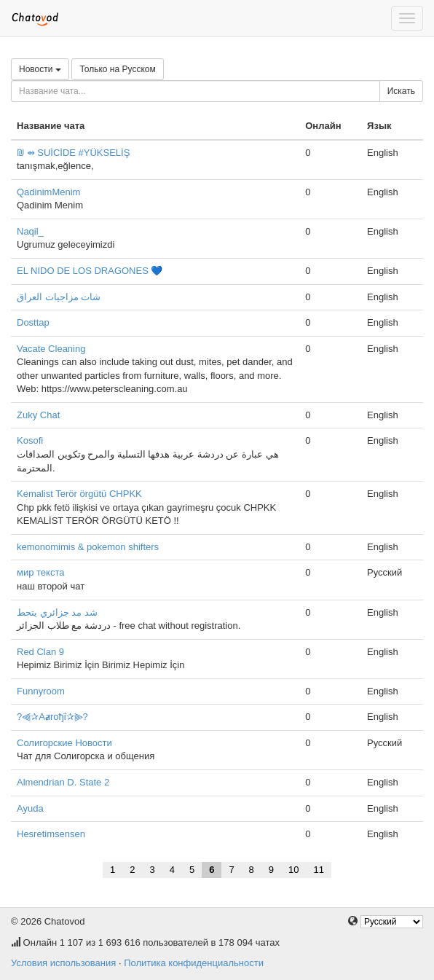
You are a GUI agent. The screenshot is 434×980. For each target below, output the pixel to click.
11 (319, 870)
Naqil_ (30, 231)
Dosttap (33, 322)
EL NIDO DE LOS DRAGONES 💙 (90, 271)
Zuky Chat (38, 415)
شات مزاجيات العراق (59, 297)
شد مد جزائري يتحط (57, 612)
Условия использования (63, 963)
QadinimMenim (48, 192)
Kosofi (30, 440)
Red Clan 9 (40, 652)
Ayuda (30, 808)
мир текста (40, 572)
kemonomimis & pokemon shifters (88, 547)
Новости (40, 69)
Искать (401, 91)
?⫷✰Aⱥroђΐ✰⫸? (52, 717)
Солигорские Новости (64, 743)
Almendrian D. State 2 (63, 782)
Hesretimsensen (51, 834)
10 (293, 870)
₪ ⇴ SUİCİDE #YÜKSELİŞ (73, 153)
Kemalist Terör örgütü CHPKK (79, 494)
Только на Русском (117, 69)
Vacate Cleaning (51, 349)
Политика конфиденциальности (194, 963)
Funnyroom (41, 691)
